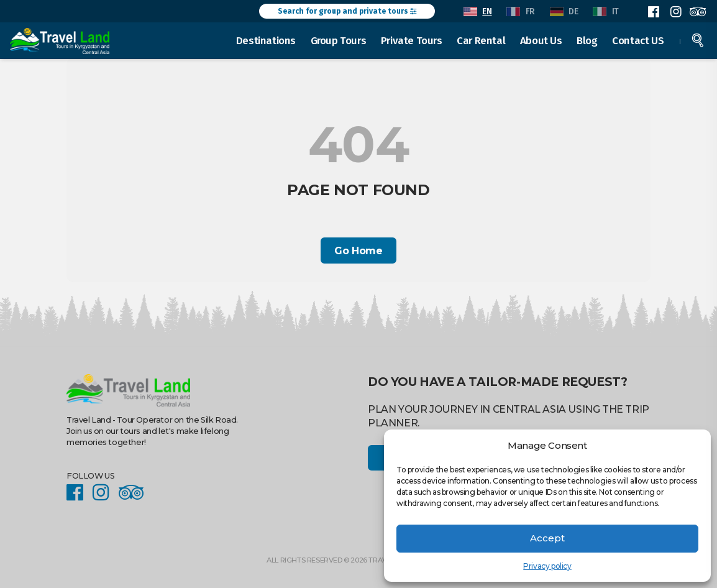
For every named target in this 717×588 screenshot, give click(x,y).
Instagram (675, 12)
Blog (587, 40)
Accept (547, 538)
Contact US (638, 40)
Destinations (267, 40)
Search (698, 40)
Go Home (358, 251)
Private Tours (412, 40)
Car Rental (482, 40)
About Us (542, 40)
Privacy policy (547, 566)
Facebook (654, 12)
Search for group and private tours (347, 11)
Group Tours (339, 40)
